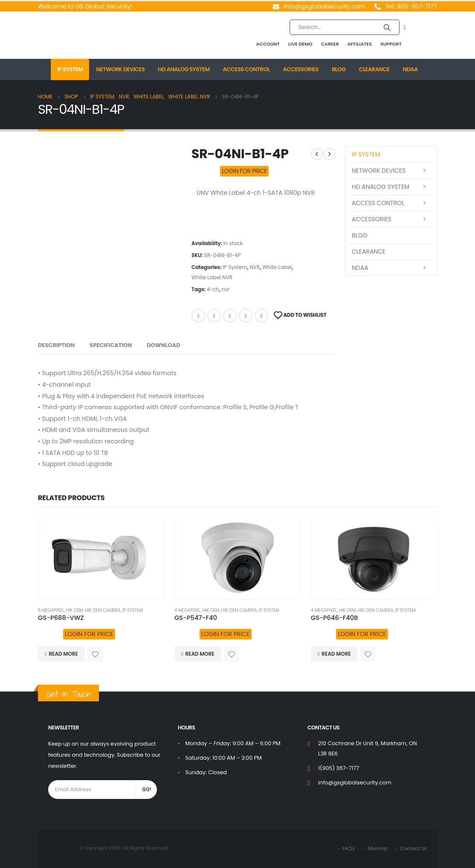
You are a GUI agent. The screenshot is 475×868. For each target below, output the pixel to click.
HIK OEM (75, 610)
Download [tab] (164, 345)
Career (330, 44)
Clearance (374, 69)
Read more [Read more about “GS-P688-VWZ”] (63, 654)
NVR (255, 267)
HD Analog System (184, 69)
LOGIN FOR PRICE (244, 171)
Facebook (198, 315)
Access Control (246, 69)
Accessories (301, 69)
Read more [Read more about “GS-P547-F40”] (200, 654)
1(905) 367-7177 (339, 768)
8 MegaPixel (51, 610)
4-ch (213, 289)
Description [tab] (56, 345)
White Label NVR (212, 277)
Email (261, 315)
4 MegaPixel (187, 610)
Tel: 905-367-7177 (411, 6)
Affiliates (360, 44)
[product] (101, 559)
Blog (339, 69)
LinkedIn (230, 315)
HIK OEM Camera (103, 610)
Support (391, 44)
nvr (226, 289)
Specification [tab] (111, 345)
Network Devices (120, 69)
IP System (70, 69)
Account (268, 44)
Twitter (214, 315)
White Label (277, 267)
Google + (246, 315)
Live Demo (300, 44)
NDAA (410, 69)
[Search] (387, 27)
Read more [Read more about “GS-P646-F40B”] (336, 654)
